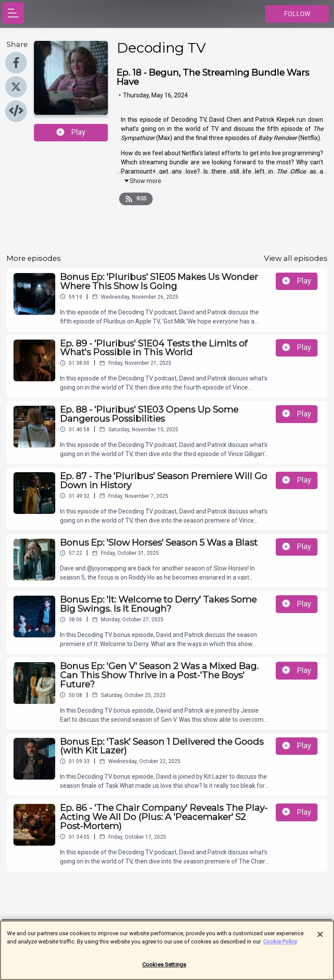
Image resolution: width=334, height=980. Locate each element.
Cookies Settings (164, 969)
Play (71, 132)
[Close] (320, 939)
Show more (142, 181)
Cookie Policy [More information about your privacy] (280, 946)
